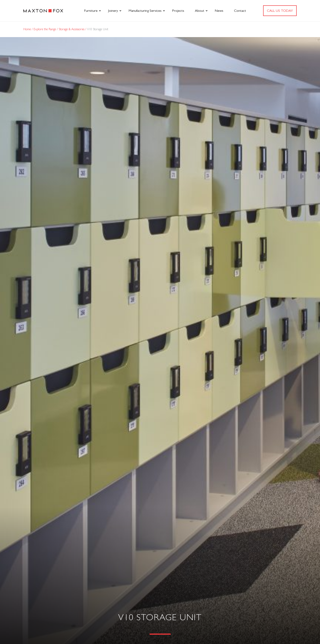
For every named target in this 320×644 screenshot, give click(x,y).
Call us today (280, 11)
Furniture (91, 11)
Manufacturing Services (145, 11)
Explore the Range (45, 29)
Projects (178, 11)
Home (28, 29)
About (200, 11)
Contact (240, 11)
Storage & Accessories (72, 29)
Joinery (113, 11)
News (219, 11)
